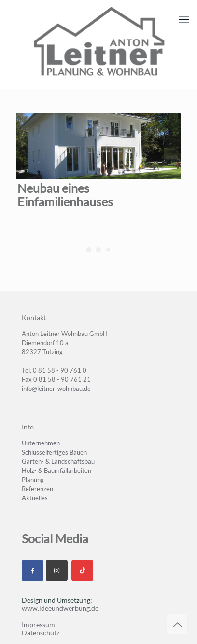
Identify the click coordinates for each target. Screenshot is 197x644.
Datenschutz (41, 633)
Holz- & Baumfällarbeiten (56, 470)
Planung (33, 480)
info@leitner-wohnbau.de (56, 389)
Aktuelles (35, 498)
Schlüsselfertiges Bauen (54, 452)
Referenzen (37, 489)
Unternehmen (41, 443)
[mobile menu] (184, 19)
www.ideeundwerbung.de (60, 608)
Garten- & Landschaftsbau (58, 461)
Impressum (38, 624)
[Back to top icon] (177, 624)
